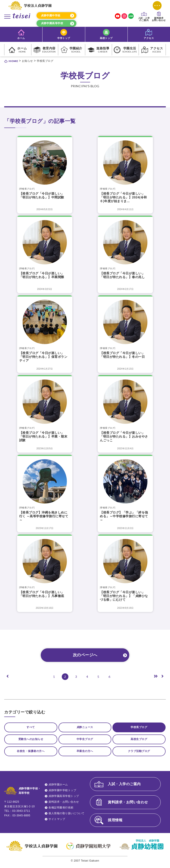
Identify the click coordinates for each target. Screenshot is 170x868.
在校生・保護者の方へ (31, 753)
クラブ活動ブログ (139, 753)
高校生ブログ (139, 740)
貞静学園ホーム (58, 787)
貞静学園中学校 (51, 15)
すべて (31, 728)
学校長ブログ (139, 728)
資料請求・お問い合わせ (64, 805)
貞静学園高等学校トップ (64, 799)
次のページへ (85, 655)
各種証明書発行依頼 (61, 810)
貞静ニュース (85, 728)
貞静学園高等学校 (52, 23)
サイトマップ (57, 822)
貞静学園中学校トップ (62, 793)
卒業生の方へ (85, 753)
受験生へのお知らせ (31, 740)
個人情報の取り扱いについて (67, 816)
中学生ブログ (85, 740)
